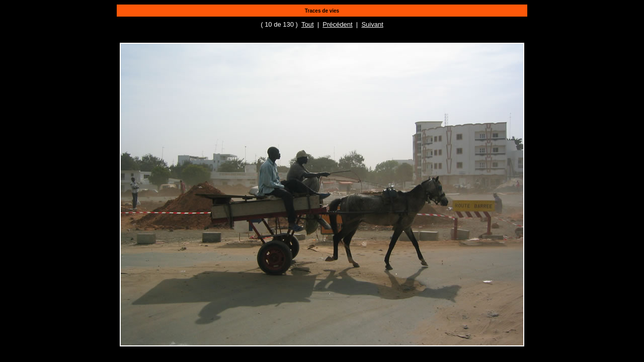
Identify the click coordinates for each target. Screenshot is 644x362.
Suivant (372, 24)
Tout (308, 24)
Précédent (337, 24)
